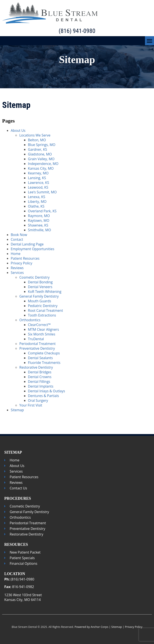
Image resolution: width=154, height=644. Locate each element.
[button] (149, 41)
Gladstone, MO (40, 154)
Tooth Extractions (42, 315)
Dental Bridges (40, 372)
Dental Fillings (39, 382)
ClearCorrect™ (39, 325)
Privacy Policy (21, 263)
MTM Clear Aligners (43, 329)
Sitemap (17, 410)
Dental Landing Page (27, 244)
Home (16, 254)
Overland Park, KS (42, 211)
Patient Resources (25, 258)
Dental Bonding (40, 282)
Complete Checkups (44, 353)
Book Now (19, 235)
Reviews (17, 268)
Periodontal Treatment (37, 344)
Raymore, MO (39, 216)
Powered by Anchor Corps (91, 627)
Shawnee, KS (38, 225)
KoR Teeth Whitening (45, 292)
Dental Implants (41, 386)
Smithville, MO (39, 230)
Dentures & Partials (43, 396)
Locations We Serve (35, 135)
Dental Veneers (40, 287)
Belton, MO (37, 140)
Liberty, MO (37, 202)
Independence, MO (43, 164)
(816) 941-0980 (77, 31)
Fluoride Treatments (44, 363)
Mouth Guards (40, 301)
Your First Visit (31, 405)
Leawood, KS (38, 187)
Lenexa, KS (37, 197)
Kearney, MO (38, 173)
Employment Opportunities (33, 249)
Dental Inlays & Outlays (47, 391)
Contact (17, 239)
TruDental (36, 339)
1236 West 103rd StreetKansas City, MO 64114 (23, 597)
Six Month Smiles (42, 334)
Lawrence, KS (39, 183)
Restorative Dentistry (36, 367)
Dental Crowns (40, 377)
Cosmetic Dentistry (34, 277)
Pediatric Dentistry (43, 306)
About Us (18, 130)
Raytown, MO (39, 220)
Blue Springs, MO (42, 145)
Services (17, 273)
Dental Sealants (40, 358)
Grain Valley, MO (41, 159)
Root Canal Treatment (45, 310)
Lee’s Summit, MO (42, 192)
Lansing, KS (37, 178)
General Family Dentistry (39, 296)
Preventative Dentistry (37, 348)
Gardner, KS (37, 149)
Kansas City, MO (41, 168)
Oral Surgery (38, 400)
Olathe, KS (36, 206)
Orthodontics (30, 320)
